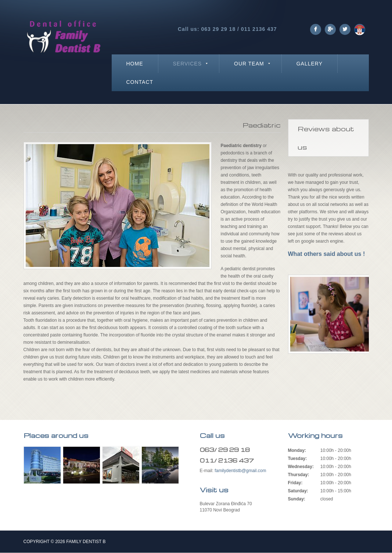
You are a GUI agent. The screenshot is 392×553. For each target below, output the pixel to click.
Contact (140, 82)
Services (188, 64)
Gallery (310, 64)
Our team (249, 64)
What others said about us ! (327, 254)
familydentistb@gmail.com (240, 471)
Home (135, 64)
